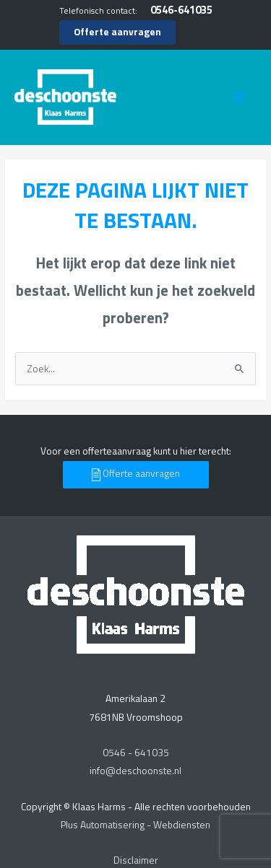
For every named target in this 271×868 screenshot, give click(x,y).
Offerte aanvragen (117, 32)
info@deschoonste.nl (135, 771)
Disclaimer (136, 860)
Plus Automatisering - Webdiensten (135, 825)
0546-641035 (181, 10)
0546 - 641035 (136, 753)
